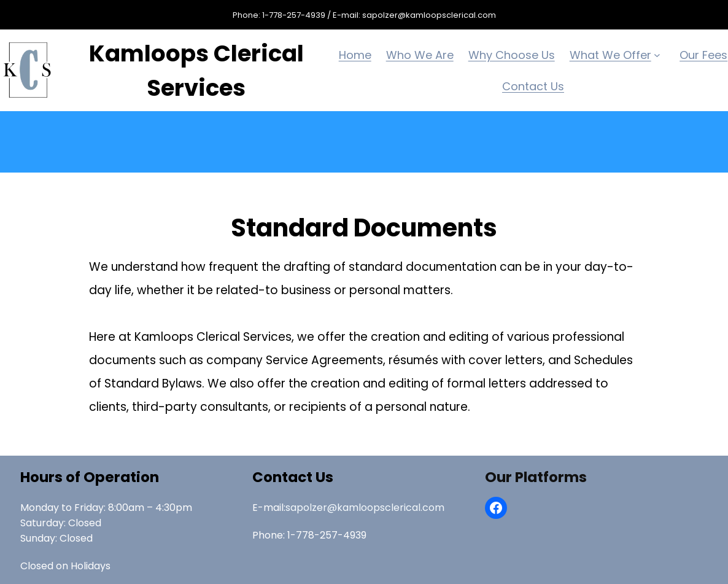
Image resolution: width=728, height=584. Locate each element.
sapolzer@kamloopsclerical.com (365, 508)
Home (355, 55)
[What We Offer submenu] (659, 55)
